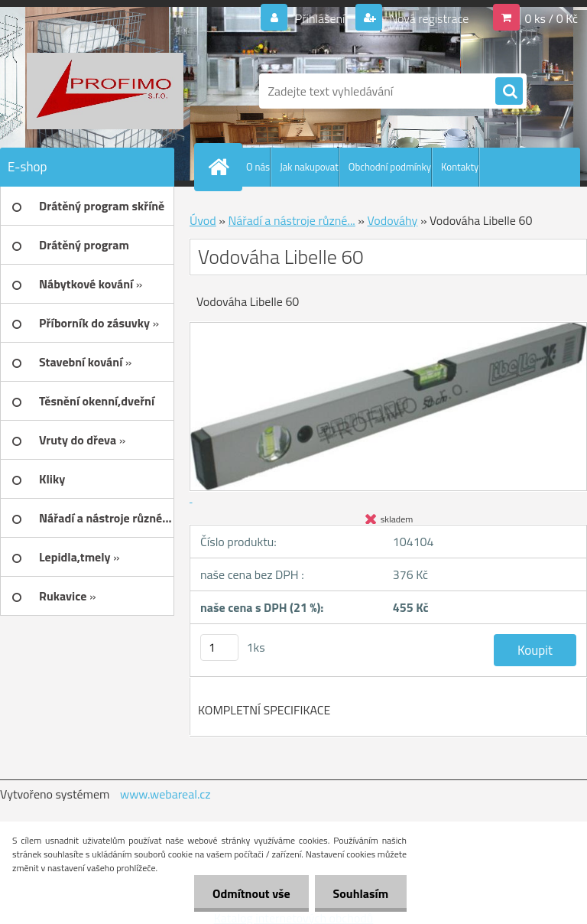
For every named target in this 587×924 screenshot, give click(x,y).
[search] (509, 92)
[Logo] (105, 91)
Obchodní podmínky (390, 167)
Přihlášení (320, 18)
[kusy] (219, 647)
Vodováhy (393, 220)
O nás (258, 167)
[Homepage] (222, 167)
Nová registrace (428, 18)
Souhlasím (360, 893)
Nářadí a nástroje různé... (291, 220)
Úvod (203, 220)
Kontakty (460, 167)
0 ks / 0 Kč (551, 18)
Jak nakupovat (309, 167)
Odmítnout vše (249, 893)
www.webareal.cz (165, 794)
